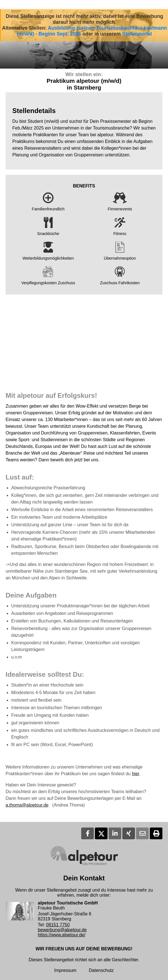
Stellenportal (137, 34)
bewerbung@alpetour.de (62, 930)
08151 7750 (58, 925)
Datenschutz (101, 970)
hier (136, 774)
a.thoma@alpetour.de (27, 805)
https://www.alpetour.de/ (62, 935)
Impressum (65, 970)
